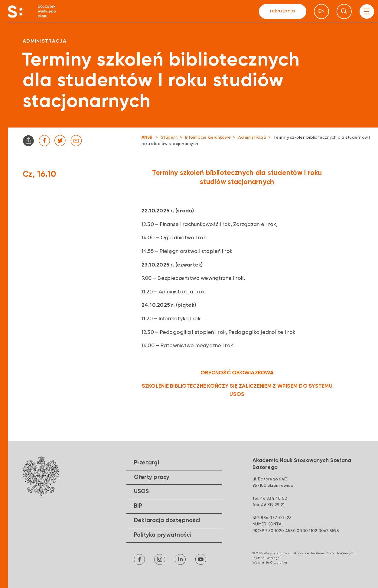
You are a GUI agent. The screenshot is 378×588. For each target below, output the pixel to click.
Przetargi (147, 463)
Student (169, 137)
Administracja (252, 137)
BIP (138, 506)
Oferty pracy (152, 477)
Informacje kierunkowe (208, 137)
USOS (142, 492)
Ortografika (279, 563)
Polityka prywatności (163, 535)
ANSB (147, 137)
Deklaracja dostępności (167, 521)
